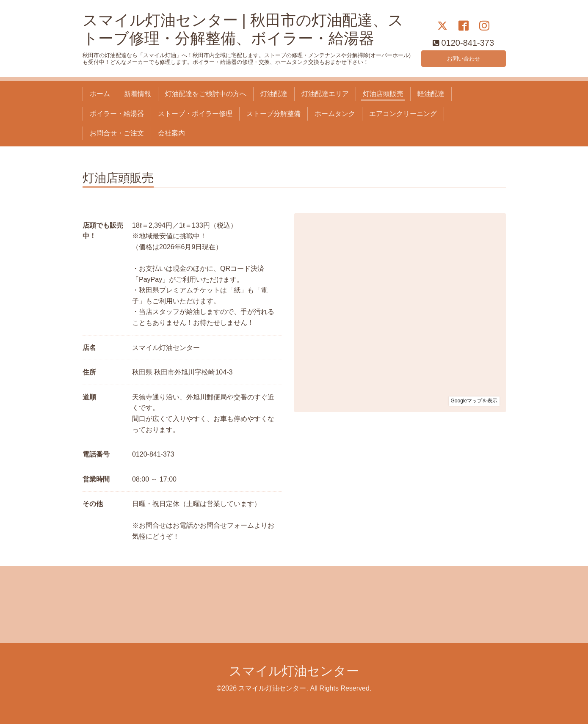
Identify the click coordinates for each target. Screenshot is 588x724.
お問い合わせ (464, 57)
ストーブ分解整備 (273, 114)
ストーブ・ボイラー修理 (195, 114)
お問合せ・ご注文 (117, 133)
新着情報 (138, 94)
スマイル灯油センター (294, 671)
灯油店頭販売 (383, 94)
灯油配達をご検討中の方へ (206, 94)
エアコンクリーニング (403, 114)
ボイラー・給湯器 (117, 114)
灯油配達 (274, 94)
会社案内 (171, 133)
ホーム (100, 94)
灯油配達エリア (325, 94)
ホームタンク (335, 114)
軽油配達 (431, 94)
